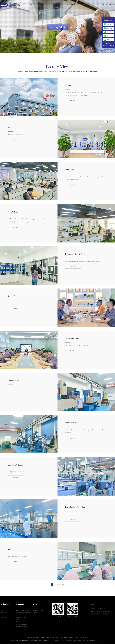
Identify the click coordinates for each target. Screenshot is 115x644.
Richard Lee (109, 28)
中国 (105, 4)
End (63, 584)
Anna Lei (109, 40)
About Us (40, 4)
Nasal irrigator (20, 622)
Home (32, 4)
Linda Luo (109, 36)
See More (73, 101)
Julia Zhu (109, 32)
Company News (37, 608)
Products (48, 4)
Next (59, 584)
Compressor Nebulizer (22, 608)
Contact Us (75, 4)
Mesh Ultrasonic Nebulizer (23, 613)
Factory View (58, 4)
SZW (87, 638)
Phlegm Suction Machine (23, 610)
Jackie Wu (109, 24)
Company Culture (37, 613)
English (112, 4)
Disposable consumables (22, 626)
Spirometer (19, 615)
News (67, 4)
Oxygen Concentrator (22, 624)
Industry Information (38, 610)
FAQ (34, 615)
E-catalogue (85, 4)
